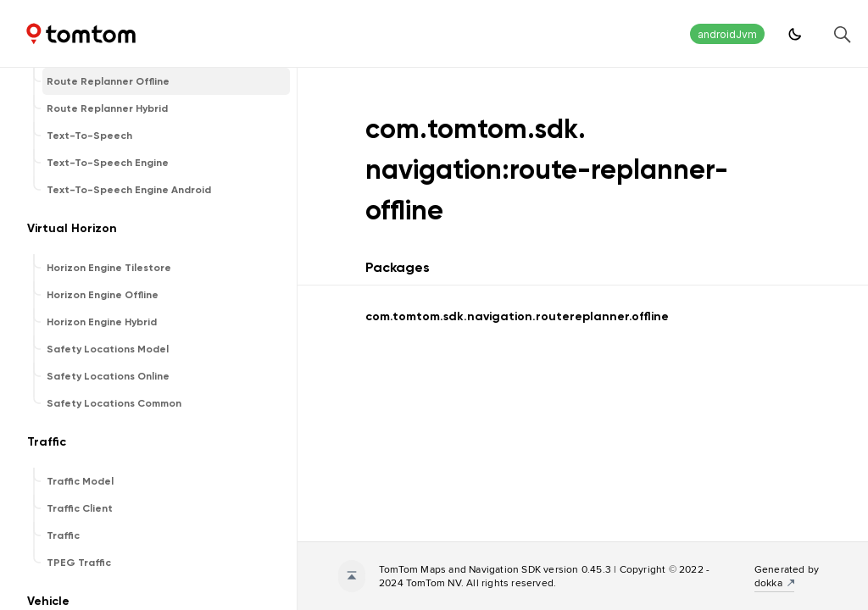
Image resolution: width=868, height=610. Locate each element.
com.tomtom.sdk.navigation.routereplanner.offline (517, 316)
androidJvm (727, 34)
